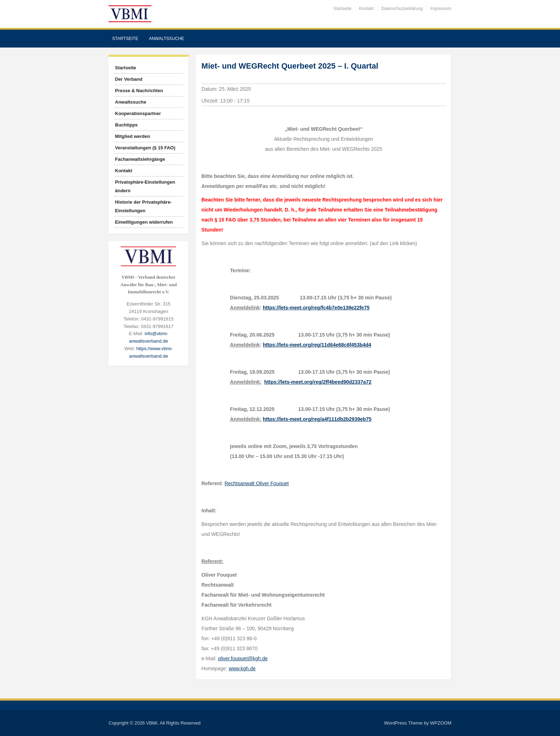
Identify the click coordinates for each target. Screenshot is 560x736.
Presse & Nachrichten (139, 91)
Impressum (441, 9)
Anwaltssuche (167, 39)
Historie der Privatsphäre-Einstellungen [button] (143, 206)
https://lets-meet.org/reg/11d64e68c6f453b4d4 (317, 345)
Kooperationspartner (138, 113)
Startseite (343, 9)
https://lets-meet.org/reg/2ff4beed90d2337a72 (318, 382)
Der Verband (129, 79)
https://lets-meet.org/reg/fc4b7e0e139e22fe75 (316, 308)
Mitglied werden (132, 136)
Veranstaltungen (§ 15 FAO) (145, 148)
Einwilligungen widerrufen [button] (144, 222)
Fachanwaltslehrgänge (140, 159)
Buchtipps (126, 125)
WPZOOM (441, 723)
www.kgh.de (242, 668)
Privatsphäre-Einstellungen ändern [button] (145, 186)
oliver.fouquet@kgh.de (243, 658)
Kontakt (366, 9)
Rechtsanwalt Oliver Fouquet (257, 483)
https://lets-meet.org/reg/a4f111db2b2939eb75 (317, 419)
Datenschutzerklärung (402, 9)
